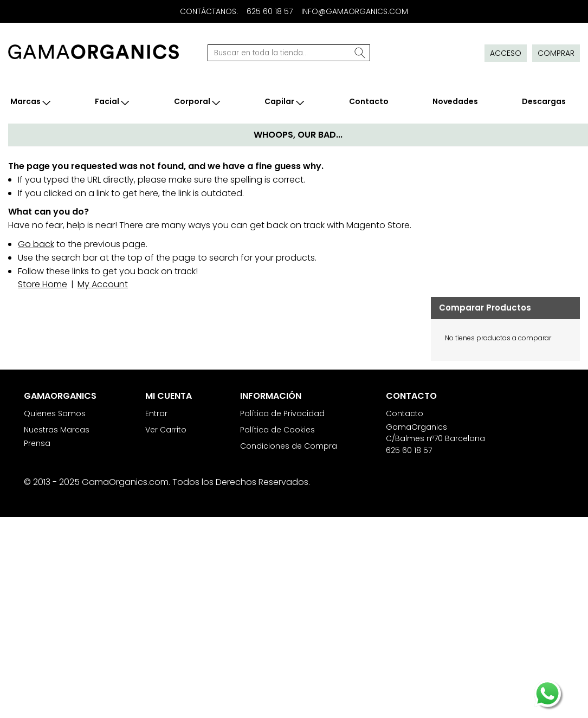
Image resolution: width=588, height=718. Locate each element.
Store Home (43, 284)
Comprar (556, 53)
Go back (36, 244)
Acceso (506, 53)
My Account (103, 284)
